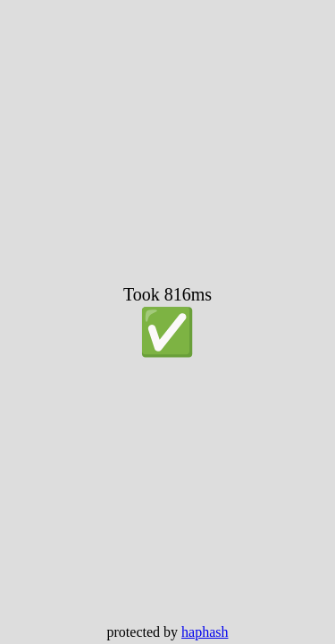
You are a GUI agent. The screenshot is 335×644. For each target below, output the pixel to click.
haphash (205, 632)
